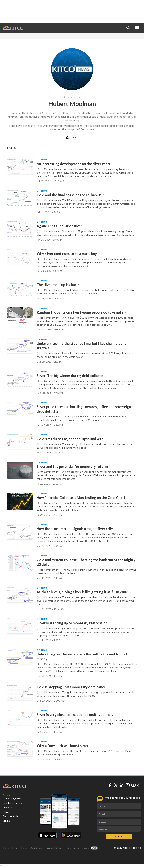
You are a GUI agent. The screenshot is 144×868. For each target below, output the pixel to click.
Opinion (42, 160)
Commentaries (11, 816)
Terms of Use (10, 848)
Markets (7, 808)
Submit (119, 836)
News (6, 812)
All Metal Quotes (12, 799)
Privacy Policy (53, 848)
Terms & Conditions (32, 848)
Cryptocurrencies (12, 803)
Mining (6, 821)
